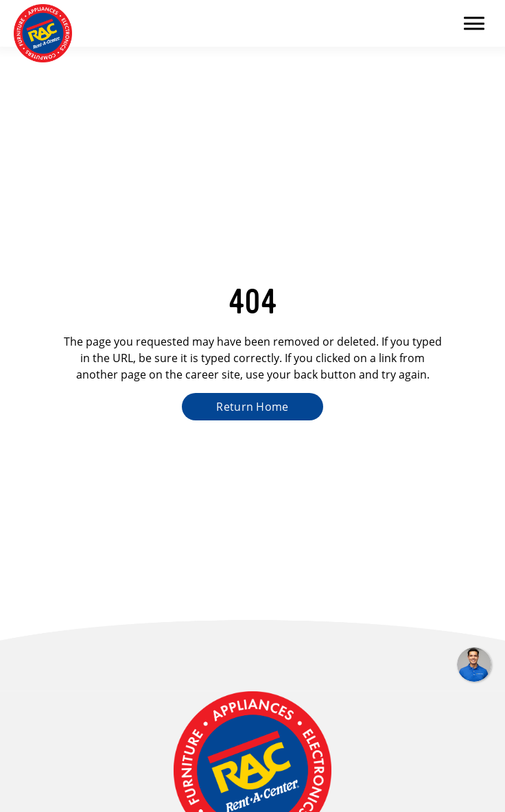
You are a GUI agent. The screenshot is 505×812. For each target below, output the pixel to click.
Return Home (252, 407)
